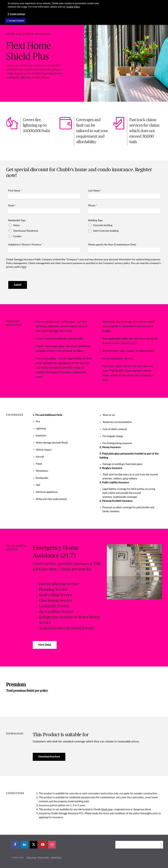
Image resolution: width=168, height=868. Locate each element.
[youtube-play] (43, 845)
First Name (14, 191)
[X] (34, 845)
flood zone (107, 809)
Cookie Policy (56, 857)
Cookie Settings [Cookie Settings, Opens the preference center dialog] (17, 14)
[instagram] (52, 845)
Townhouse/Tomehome (24, 231)
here (24, 267)
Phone (92, 206)
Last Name (94, 191)
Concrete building (101, 225)
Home (15, 225)
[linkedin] (24, 845)
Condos (16, 236)
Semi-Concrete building (104, 231)
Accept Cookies (16, 21)
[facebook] (15, 845)
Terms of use (32, 857)
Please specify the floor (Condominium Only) (112, 245)
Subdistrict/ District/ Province (25, 245)
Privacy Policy (44, 857)
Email (11, 206)
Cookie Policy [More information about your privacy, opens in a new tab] (73, 7)
